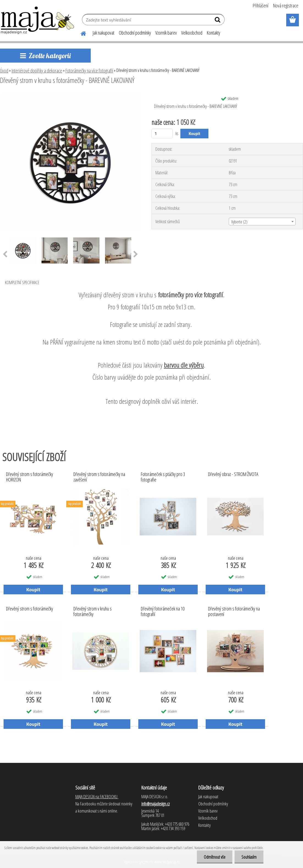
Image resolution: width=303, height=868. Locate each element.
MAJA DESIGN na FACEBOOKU (97, 797)
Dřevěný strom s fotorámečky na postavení (234, 612)
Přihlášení (261, 5)
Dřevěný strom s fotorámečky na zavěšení (99, 477)
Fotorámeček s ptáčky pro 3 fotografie (163, 477)
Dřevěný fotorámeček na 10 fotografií (163, 612)
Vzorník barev (166, 33)
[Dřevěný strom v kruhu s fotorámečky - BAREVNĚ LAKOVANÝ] (70, 95)
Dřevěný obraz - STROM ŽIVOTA (233, 474)
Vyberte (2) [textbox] (239, 222)
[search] (218, 21)
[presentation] (136, 254)
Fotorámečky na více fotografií (89, 71)
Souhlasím (249, 857)
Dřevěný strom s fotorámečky (30, 609)
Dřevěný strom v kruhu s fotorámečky (93, 612)
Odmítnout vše (215, 857)
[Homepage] (80, 33)
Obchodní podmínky (135, 33)
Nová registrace (286, 5)
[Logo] (38, 20)
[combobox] (262, 222)
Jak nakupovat (104, 33)
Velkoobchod (192, 33)
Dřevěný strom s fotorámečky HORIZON (30, 477)
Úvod (4, 71)
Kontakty (214, 33)
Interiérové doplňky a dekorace (37, 71)
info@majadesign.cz (155, 804)
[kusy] (162, 134)
